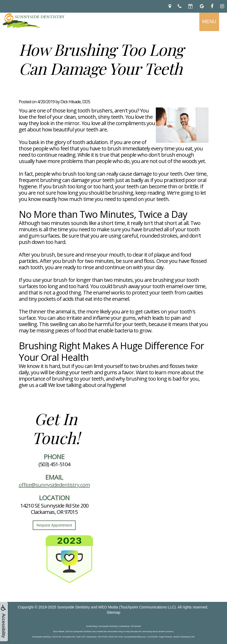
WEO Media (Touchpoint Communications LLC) (137, 607)
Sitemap (113, 612)
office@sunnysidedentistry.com (54, 485)
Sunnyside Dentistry (74, 607)
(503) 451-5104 (54, 464)
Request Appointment (54, 525)
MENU (209, 22)
